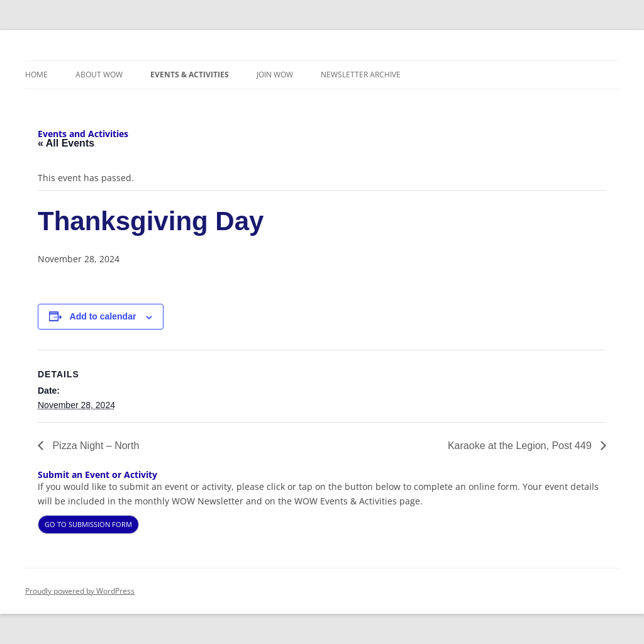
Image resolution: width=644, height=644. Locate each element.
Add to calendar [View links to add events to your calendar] (103, 316)
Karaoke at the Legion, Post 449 (521, 446)
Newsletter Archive (361, 75)
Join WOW (275, 75)
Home (36, 75)
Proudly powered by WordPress (80, 591)
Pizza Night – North (94, 446)
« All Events (66, 143)
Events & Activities (190, 75)
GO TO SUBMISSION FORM (88, 524)
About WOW (99, 75)
